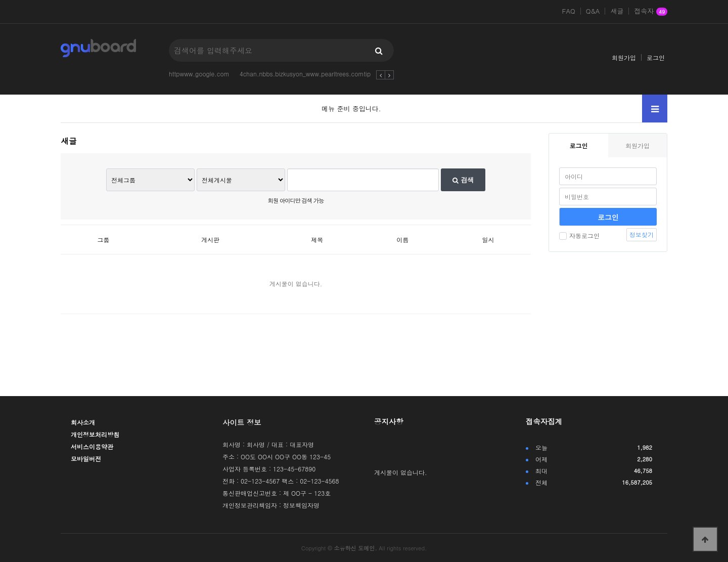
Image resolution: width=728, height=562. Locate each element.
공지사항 (389, 421)
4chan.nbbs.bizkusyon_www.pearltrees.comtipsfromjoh (318, 74)
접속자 (651, 12)
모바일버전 (86, 459)
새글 (617, 11)
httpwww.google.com (199, 74)
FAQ (569, 11)
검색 (463, 180)
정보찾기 (642, 234)
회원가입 (624, 57)
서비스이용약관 (92, 446)
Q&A (593, 11)
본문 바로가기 (0, 0)
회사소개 (83, 422)
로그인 (656, 57)
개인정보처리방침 (95, 434)
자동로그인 (579, 235)
